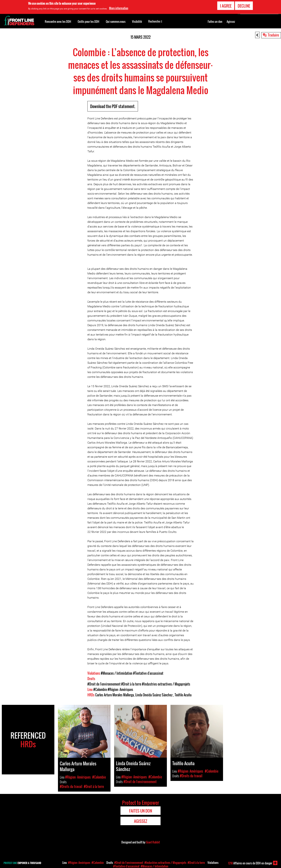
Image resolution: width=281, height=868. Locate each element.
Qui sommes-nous (116, 22)
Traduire (273, 35)
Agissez (231, 22)
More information (119, 8)
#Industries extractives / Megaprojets (166, 684)
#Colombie (100, 689)
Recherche (155, 21)
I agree (226, 6)
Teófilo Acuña (183, 695)
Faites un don (215, 22)
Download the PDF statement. (113, 106)
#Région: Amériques (120, 689)
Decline (244, 6)
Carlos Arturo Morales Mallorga (114, 695)
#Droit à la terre (131, 684)
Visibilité (137, 22)
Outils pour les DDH (88, 22)
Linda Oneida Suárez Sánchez (154, 695)
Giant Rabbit (153, 842)
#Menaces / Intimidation (117, 673)
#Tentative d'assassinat (148, 673)
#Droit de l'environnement (104, 684)
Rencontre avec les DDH (58, 22)
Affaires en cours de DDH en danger (250, 863)
